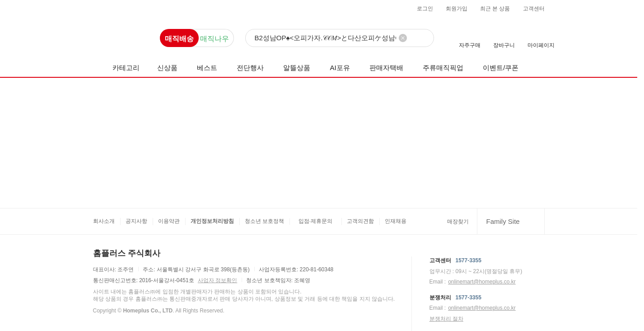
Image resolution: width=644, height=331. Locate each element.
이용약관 (169, 221)
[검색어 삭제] (403, 38)
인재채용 (396, 221)
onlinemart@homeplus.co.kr (482, 282)
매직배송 (179, 39)
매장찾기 (458, 222)
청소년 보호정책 (264, 221)
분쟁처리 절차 (446, 319)
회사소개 (104, 221)
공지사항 (136, 221)
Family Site (503, 221)
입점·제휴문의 (315, 221)
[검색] (340, 38)
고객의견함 (360, 221)
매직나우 (215, 39)
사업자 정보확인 (217, 280)
